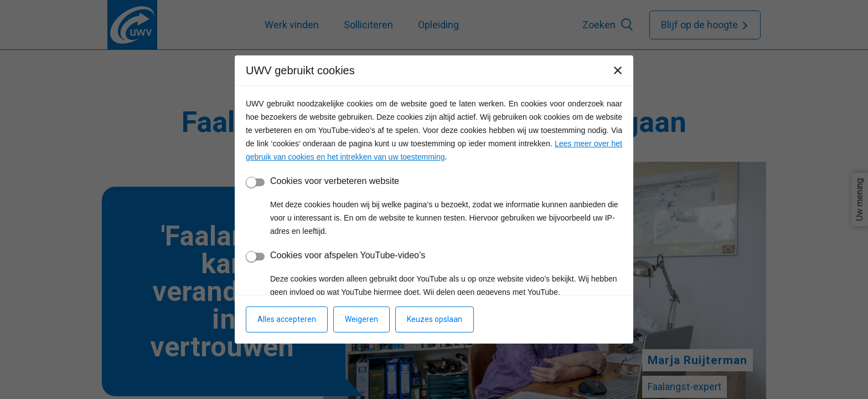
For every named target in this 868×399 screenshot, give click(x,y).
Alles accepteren (287, 319)
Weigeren (361, 319)
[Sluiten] (618, 70)
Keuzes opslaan (435, 319)
